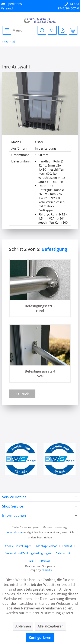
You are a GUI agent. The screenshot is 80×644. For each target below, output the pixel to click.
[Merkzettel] (52, 30)
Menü (13, 30)
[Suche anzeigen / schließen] (42, 30)
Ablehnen (23, 626)
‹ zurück (22, 394)
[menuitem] (12, 30)
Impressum (45, 561)
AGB (30, 561)
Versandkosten (15, 532)
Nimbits (47, 570)
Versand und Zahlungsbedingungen (28, 553)
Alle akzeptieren (51, 626)
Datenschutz (63, 553)
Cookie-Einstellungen (18, 546)
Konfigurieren (40, 638)
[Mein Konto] (63, 30)
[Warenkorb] (73, 30)
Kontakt (67, 546)
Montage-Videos (47, 546)
